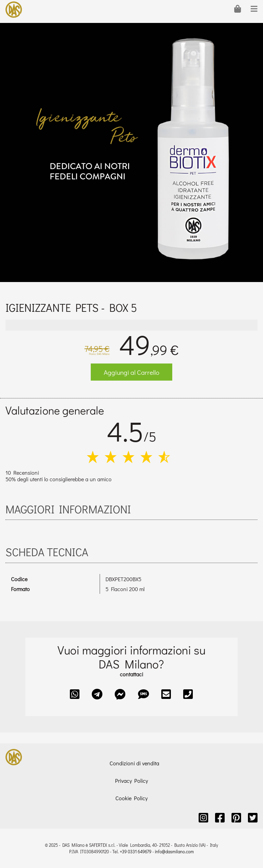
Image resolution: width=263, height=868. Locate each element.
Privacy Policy (131, 781)
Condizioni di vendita (134, 763)
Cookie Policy (131, 798)
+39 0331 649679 (136, 852)
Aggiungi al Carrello (131, 372)
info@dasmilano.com (174, 852)
